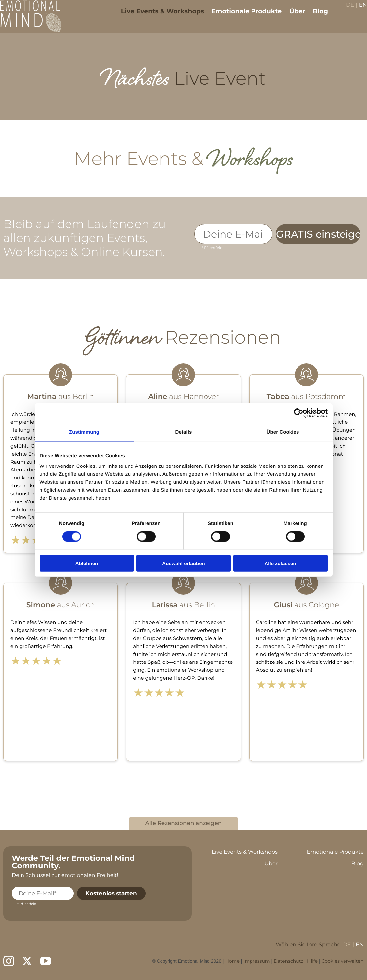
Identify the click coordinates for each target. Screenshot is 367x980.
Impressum (256, 961)
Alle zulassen (280, 563)
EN (358, 10)
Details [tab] (184, 432)
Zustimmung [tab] (84, 432)
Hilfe (312, 961)
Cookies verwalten (343, 961)
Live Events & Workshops (158, 16)
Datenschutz (288, 961)
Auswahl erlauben (183, 563)
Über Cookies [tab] (283, 432)
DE (345, 10)
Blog (316, 16)
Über (293, 16)
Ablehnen (87, 563)
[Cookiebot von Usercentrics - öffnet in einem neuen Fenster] (299, 413)
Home (232, 961)
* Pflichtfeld (212, 248)
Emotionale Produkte (242, 16)
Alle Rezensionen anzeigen (184, 823)
